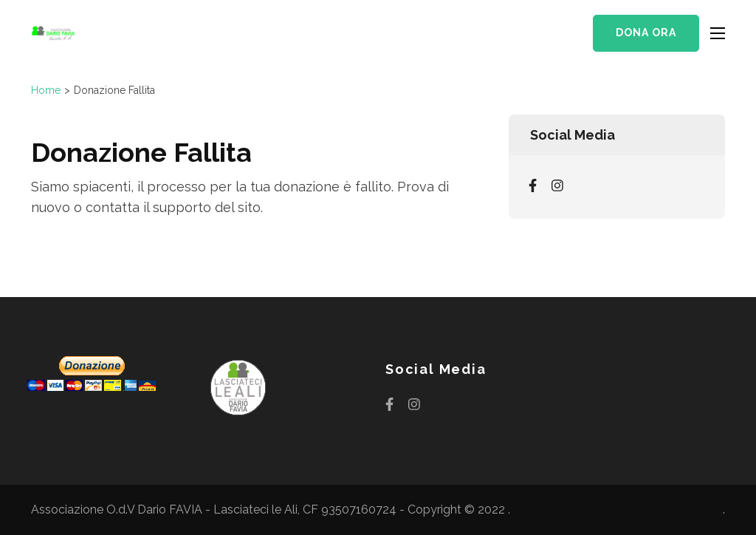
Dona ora (646, 33)
